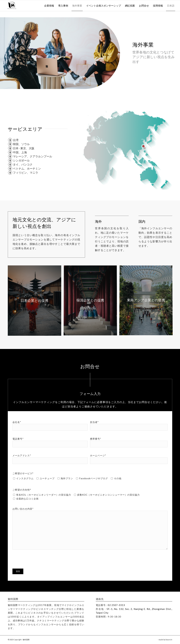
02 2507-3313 (116, 605)
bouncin (169, 640)
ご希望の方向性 (22, 490)
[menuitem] (49, 6)
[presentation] (36, 559)
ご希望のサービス (23, 473)
